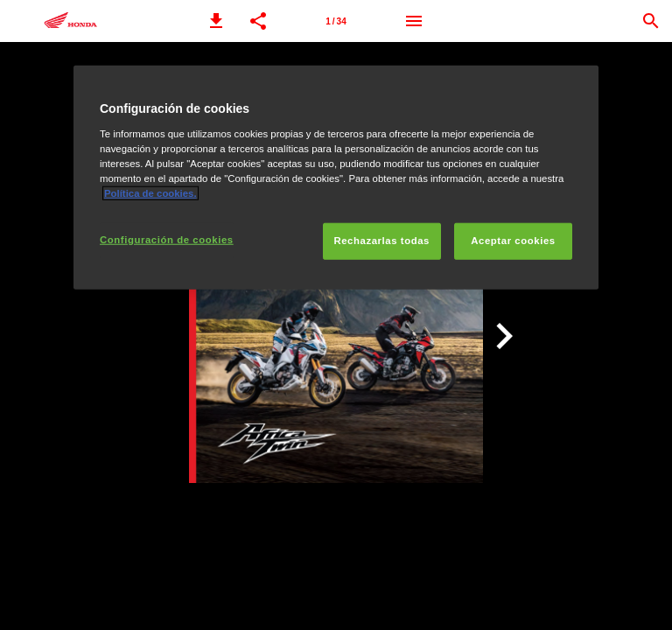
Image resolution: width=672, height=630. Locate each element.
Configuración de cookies (167, 240)
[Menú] (414, 21)
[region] (336, 178)
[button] (216, 21)
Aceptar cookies (513, 241)
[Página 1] (336, 21)
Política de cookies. (150, 193)
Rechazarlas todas (381, 241)
